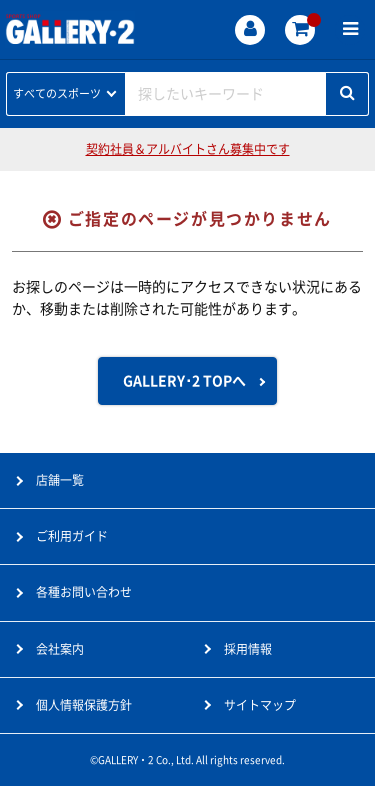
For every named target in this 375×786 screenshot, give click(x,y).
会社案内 (60, 649)
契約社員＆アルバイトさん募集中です (188, 149)
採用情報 (248, 649)
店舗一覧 (60, 480)
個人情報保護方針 (84, 705)
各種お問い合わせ (84, 592)
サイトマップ (260, 705)
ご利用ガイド (72, 536)
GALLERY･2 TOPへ (184, 381)
